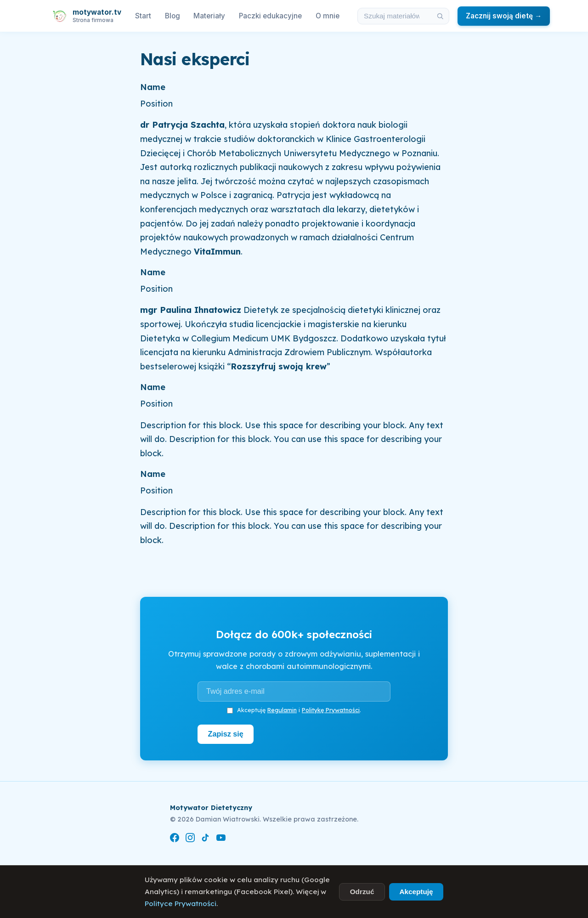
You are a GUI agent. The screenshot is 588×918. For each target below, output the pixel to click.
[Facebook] (175, 839)
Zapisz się (226, 734)
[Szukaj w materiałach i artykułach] (395, 16)
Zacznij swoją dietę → (504, 16)
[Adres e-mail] (294, 691)
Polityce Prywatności (181, 904)
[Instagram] (190, 839)
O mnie (328, 16)
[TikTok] (205, 839)
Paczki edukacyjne (270, 16)
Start (143, 16)
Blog (172, 16)
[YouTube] (221, 839)
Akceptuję (416, 892)
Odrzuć (362, 892)
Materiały (209, 16)
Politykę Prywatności (331, 710)
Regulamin (282, 710)
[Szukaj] (440, 16)
